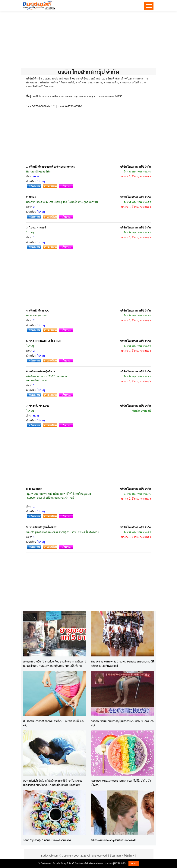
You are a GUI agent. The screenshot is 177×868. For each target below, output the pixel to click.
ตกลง (134, 863)
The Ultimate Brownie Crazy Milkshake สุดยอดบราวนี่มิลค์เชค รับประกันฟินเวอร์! (122, 664)
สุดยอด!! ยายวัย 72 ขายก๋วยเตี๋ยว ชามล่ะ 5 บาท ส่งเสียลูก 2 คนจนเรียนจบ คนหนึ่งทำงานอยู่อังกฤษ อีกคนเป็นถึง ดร (55, 664)
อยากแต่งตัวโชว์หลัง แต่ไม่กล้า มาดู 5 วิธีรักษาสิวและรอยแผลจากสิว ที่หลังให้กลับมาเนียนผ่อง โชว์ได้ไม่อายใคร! (53, 783)
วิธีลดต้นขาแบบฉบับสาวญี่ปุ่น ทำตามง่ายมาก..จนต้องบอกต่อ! (122, 723)
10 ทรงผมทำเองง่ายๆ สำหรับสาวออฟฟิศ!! (114, 840)
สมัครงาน (34, 186)
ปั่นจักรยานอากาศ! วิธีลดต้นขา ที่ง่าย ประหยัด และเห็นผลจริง (53, 723)
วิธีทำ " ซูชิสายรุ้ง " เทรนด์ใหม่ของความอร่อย (47, 840)
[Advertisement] (89, 42)
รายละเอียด (50, 186)
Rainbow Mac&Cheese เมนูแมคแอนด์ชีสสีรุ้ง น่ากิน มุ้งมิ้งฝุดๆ (121, 783)
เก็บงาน (66, 186)
